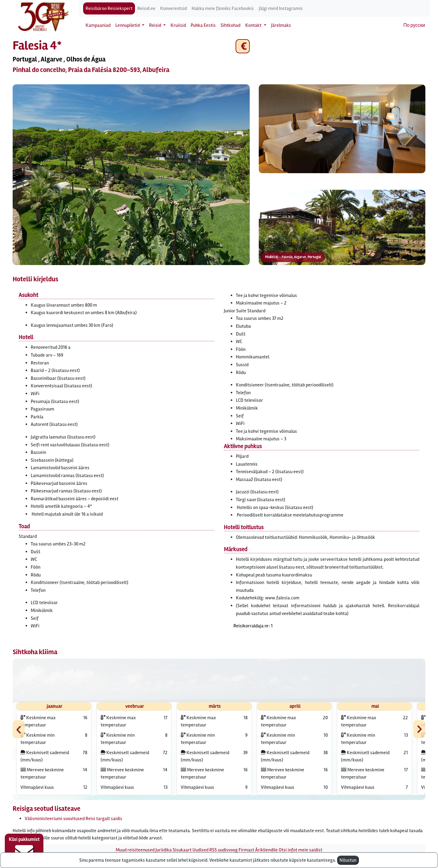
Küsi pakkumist (24, 849)
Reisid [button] (156, 25)
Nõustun (348, 860)
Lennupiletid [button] (128, 25)
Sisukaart (182, 850)
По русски (414, 25)
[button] (131, 175)
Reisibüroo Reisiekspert (109, 8)
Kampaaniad (98, 25)
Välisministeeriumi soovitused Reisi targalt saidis (74, 819)
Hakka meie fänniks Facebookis (223, 8)
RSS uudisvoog (224, 850)
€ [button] (243, 46)
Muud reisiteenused (135, 850)
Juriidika (164, 850)
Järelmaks (281, 25)
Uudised (200, 850)
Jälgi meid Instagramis (281, 8)
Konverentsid (174, 8)
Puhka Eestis (203, 25)
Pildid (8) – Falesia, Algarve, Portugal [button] (293, 257)
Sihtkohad (230, 25)
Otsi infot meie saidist (300, 850)
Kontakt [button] (254, 25)
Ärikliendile (266, 850)
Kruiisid (178, 25)
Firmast (246, 850)
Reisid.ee (146, 8)
